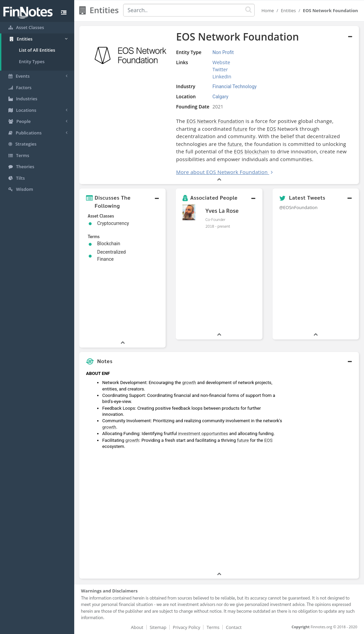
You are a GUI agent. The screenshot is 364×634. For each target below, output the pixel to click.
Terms (213, 627)
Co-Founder (215, 219)
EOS (271, 129)
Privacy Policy (186, 627)
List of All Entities (37, 50)
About (137, 627)
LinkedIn (222, 77)
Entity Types (32, 61)
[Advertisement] (323, 469)
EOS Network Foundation (215, 121)
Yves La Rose (222, 211)
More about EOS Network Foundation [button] (222, 172)
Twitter (220, 69)
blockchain (257, 151)
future (240, 129)
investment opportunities (203, 434)
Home (268, 10)
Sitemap (158, 627)
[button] (122, 202)
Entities (289, 10)
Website (221, 62)
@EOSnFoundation (298, 207)
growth (189, 383)
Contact (234, 627)
